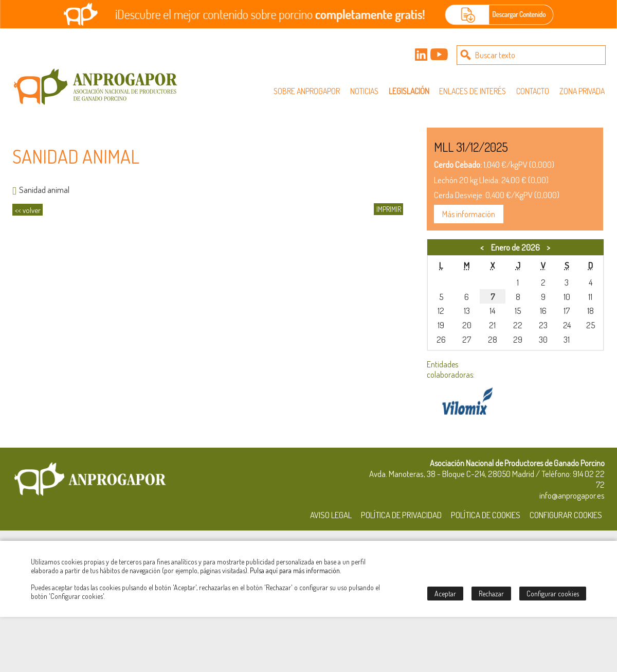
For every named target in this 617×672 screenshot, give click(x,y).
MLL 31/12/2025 (471, 147)
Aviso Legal (331, 515)
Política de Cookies (486, 515)
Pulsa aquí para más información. (295, 570)
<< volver (28, 210)
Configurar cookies (553, 594)
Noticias (364, 91)
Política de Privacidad (401, 515)
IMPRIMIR (389, 209)
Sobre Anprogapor (307, 91)
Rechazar (491, 594)
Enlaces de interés (473, 91)
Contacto (533, 91)
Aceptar (445, 594)
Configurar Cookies (566, 515)
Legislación (409, 91)
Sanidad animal (41, 190)
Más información (469, 214)
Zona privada (582, 91)
